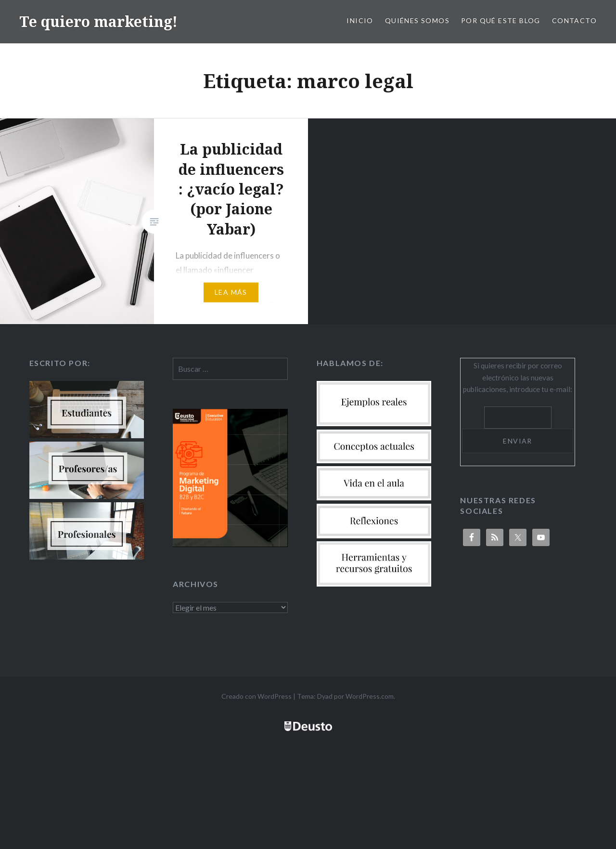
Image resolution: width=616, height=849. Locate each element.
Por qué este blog (501, 20)
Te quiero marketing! (98, 21)
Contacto (574, 20)
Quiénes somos (417, 20)
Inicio (360, 20)
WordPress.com (370, 696)
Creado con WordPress (257, 696)
